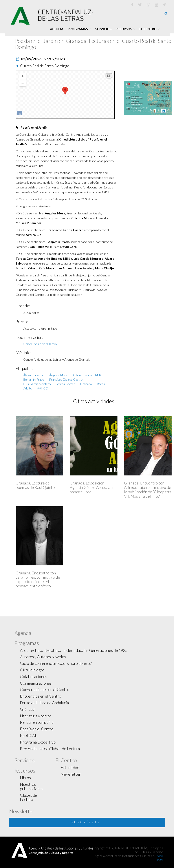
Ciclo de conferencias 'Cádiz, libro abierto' (56, 663)
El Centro (150, 29)
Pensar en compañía (37, 722)
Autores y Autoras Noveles (43, 657)
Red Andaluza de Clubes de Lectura (50, 749)
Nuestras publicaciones (32, 786)
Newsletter (71, 774)
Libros (25, 778)
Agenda (57, 29)
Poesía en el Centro (37, 729)
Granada (86, 384)
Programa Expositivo (38, 742)
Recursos (125, 29)
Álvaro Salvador (34, 375)
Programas (79, 29)
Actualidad (70, 767)
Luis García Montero (37, 384)
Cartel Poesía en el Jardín (40, 344)
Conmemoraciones (36, 683)
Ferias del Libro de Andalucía (44, 703)
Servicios (103, 29)
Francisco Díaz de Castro (66, 379)
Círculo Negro (32, 670)
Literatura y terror (36, 716)
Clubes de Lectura (29, 797)
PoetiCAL (28, 735)
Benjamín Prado (34, 379)
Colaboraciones (34, 676)
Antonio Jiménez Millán (88, 375)
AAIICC (42, 388)
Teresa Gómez (65, 384)
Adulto (28, 388)
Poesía (101, 384)
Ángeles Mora (58, 375)
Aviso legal (159, 858)
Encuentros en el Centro (41, 696)
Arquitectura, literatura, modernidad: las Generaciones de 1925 (74, 650)
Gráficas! (28, 709)
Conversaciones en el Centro (45, 689)
